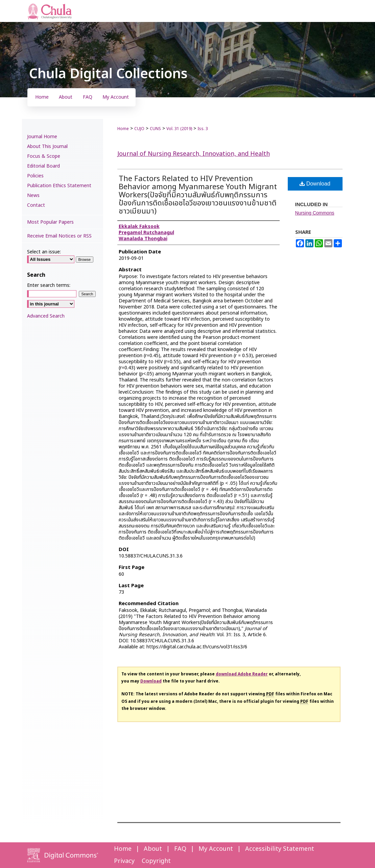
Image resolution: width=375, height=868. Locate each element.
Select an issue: (44, 252)
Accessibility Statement (280, 849)
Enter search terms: (49, 285)
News (33, 195)
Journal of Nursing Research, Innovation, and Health (194, 154)
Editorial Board (43, 166)
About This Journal (47, 146)
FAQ (180, 849)
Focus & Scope (44, 156)
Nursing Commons (315, 213)
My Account (216, 849)
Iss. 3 (203, 129)
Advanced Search (46, 316)
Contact (36, 205)
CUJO (139, 129)
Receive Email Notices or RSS (59, 236)
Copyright (156, 861)
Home (123, 129)
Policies (35, 176)
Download (315, 184)
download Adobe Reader (242, 674)
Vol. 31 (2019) (179, 129)
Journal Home (42, 137)
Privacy (124, 861)
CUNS (155, 129)
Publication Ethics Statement (59, 186)
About (153, 849)
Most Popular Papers (50, 222)
